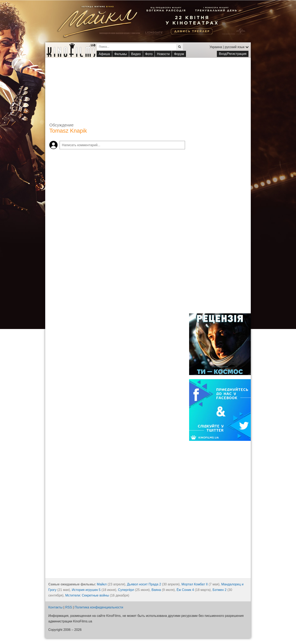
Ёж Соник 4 (185, 590)
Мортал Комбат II (195, 584)
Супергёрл (126, 590)
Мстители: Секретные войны (87, 595)
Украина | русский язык (229, 47)
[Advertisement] (148, 87)
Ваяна (156, 590)
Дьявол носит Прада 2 (144, 584)
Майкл (102, 584)
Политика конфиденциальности (99, 607)
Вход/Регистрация (233, 54)
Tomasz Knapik (68, 131)
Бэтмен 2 (220, 590)
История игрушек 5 (86, 590)
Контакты (55, 607)
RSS (69, 607)
